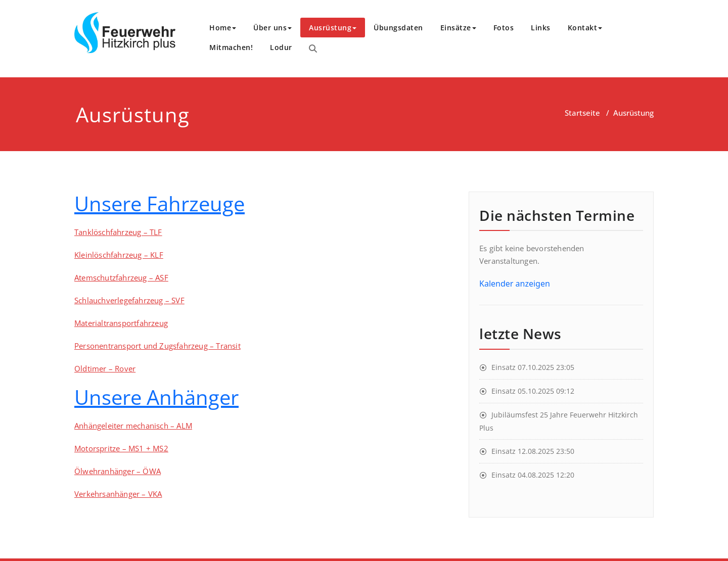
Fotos (504, 28)
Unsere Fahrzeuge (160, 203)
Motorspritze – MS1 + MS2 (121, 448)
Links (541, 28)
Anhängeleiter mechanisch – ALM (133, 426)
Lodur (281, 47)
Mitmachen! (231, 47)
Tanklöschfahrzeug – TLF (118, 232)
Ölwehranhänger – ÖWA (118, 471)
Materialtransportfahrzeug (121, 323)
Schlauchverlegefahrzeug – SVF (129, 300)
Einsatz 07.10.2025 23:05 (533, 367)
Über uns (272, 28)
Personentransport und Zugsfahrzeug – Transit (157, 346)
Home (223, 28)
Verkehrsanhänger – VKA (118, 494)
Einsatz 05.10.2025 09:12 (533, 391)
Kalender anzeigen (515, 284)
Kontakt (585, 28)
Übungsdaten (398, 28)
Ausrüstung (333, 28)
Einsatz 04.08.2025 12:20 (533, 475)
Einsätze (458, 28)
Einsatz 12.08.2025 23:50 (533, 451)
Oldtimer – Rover (105, 368)
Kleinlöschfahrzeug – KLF (119, 255)
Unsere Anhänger (156, 397)
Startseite (582, 113)
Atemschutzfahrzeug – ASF (121, 277)
